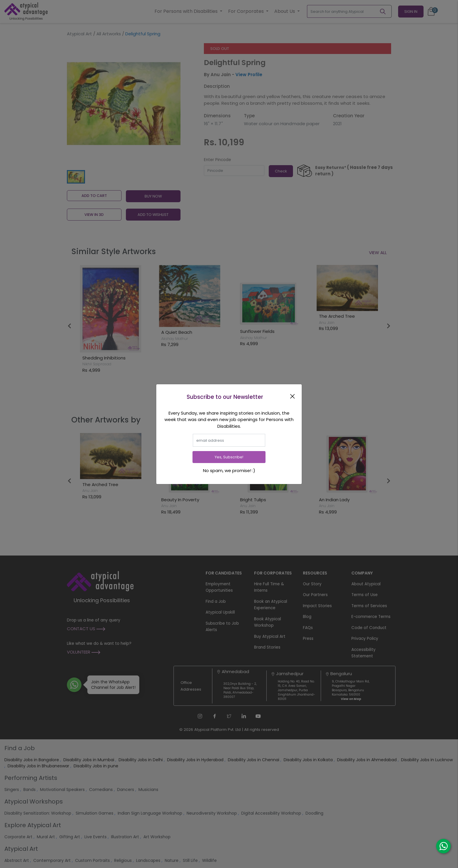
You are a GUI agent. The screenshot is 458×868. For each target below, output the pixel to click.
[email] (229, 440)
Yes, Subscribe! (229, 457)
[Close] (294, 396)
